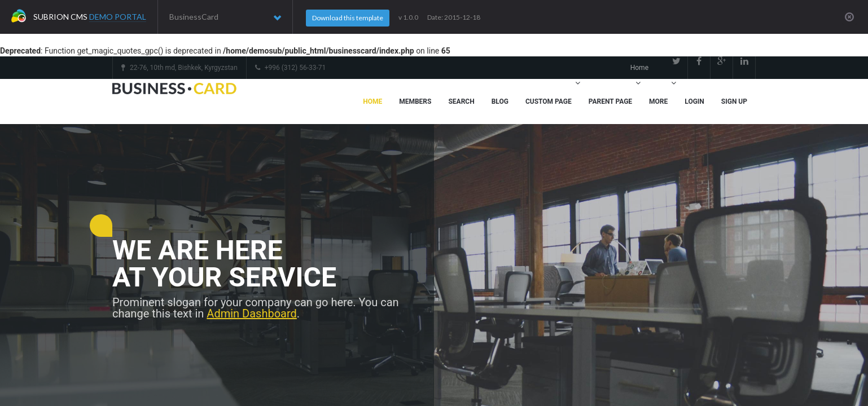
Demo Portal (118, 17)
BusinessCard (225, 17)
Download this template (348, 18)
